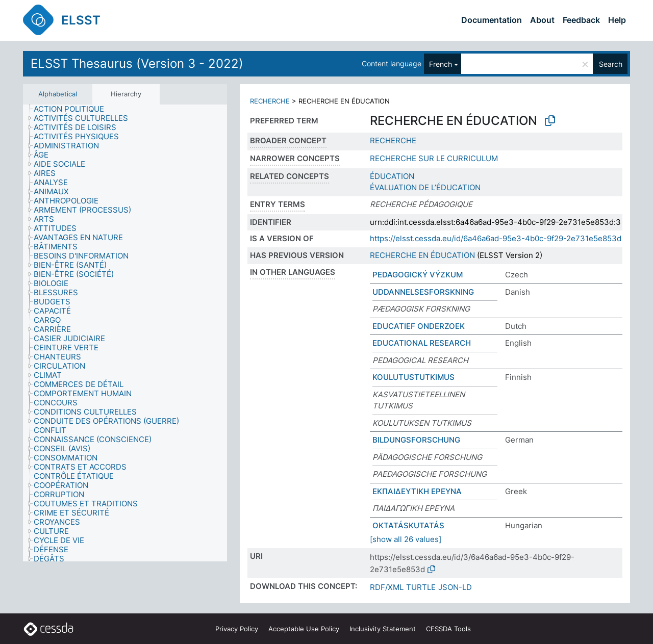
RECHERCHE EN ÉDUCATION (422, 255)
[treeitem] (73, 109)
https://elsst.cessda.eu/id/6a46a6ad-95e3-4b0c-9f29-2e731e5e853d (496, 238)
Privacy (237, 629)
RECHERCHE (270, 101)
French (441, 64)
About (542, 20)
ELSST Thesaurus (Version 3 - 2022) (137, 63)
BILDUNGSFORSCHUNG (416, 440)
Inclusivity (383, 629)
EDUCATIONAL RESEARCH (422, 343)
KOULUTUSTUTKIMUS (413, 377)
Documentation (492, 20)
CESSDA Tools (448, 629)
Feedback (581, 20)
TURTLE (421, 587)
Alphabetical (58, 94)
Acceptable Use (304, 629)
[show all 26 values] (406, 539)
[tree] (125, 333)
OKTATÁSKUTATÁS (408, 525)
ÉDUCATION (392, 176)
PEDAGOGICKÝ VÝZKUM (418, 275)
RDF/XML (387, 587)
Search (611, 64)
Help (617, 20)
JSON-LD (455, 587)
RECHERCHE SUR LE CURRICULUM (434, 158)
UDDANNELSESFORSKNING (423, 292)
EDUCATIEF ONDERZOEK (419, 326)
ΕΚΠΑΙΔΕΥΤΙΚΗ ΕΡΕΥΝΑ (417, 491)
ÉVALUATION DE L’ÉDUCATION (425, 187)
